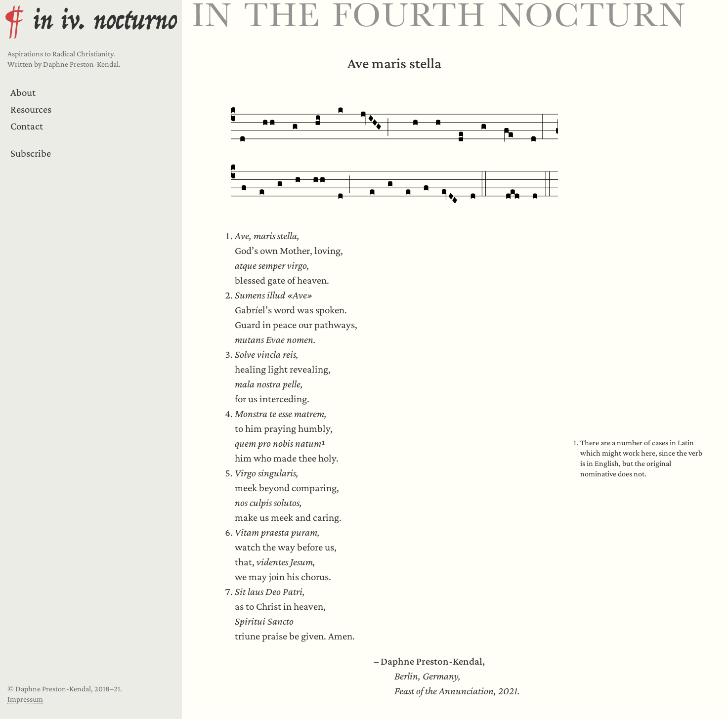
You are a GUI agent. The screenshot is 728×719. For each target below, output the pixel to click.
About (23, 92)
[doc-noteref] (323, 443)
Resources (31, 109)
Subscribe (31, 153)
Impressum (25, 699)
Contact (27, 126)
